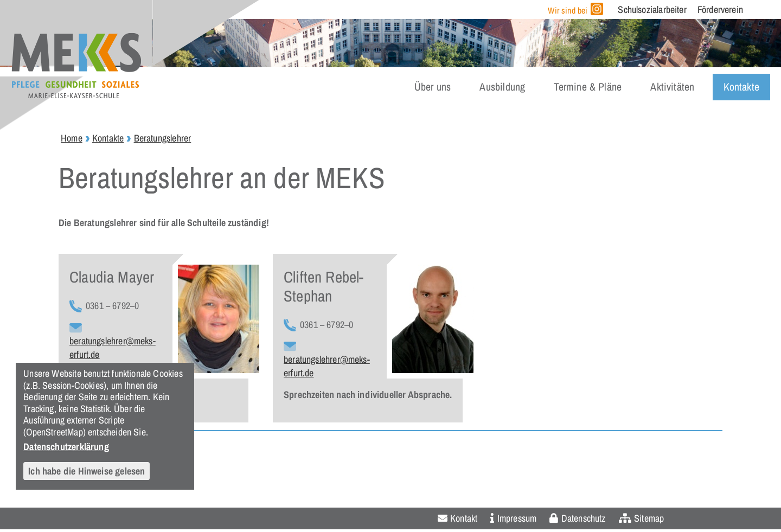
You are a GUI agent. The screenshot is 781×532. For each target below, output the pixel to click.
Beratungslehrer (163, 138)
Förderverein (720, 9)
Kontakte (741, 87)
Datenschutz (584, 518)
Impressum (517, 518)
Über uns (433, 87)
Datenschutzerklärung (66, 446)
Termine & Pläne (588, 87)
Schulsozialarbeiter (652, 9)
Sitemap (649, 518)
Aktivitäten (672, 87)
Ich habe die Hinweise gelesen (87, 471)
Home (72, 138)
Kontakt (464, 518)
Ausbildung (502, 87)
